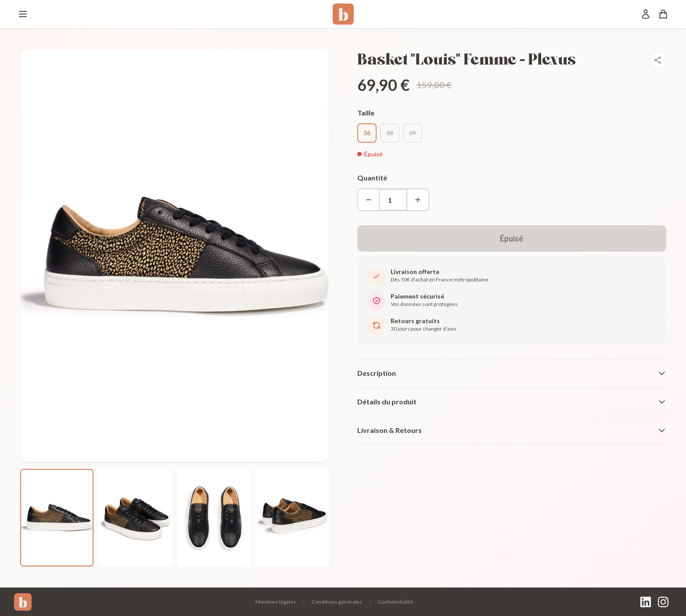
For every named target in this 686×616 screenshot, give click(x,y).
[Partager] (657, 60)
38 (390, 133)
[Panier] (663, 14)
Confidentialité (395, 602)
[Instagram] (663, 602)
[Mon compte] (646, 14)
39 (413, 133)
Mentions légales (276, 602)
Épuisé (512, 238)
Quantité (372, 178)
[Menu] (23, 14)
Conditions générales (337, 602)
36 (367, 133)
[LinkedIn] (646, 602)
